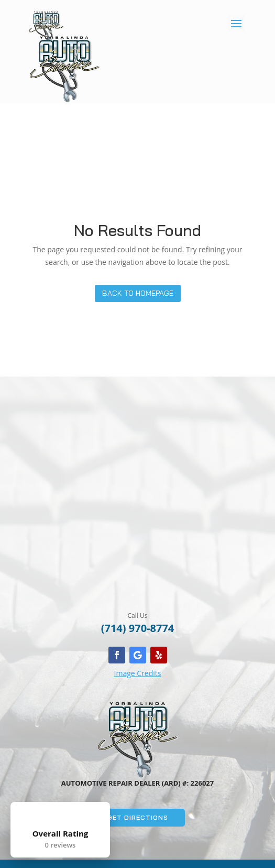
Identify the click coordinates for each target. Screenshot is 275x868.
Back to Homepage (138, 293)
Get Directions (138, 817)
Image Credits (138, 673)
